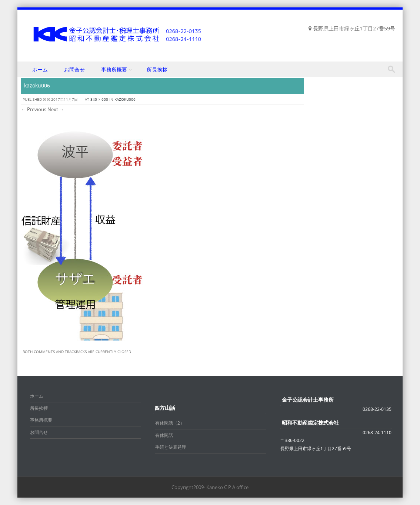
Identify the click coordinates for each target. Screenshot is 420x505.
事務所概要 (114, 69)
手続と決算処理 (171, 447)
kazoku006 (125, 99)
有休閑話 (164, 435)
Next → (56, 109)
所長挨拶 (157, 69)
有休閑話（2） (170, 423)
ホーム (40, 69)
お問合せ (74, 69)
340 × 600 (99, 99)
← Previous (34, 109)
